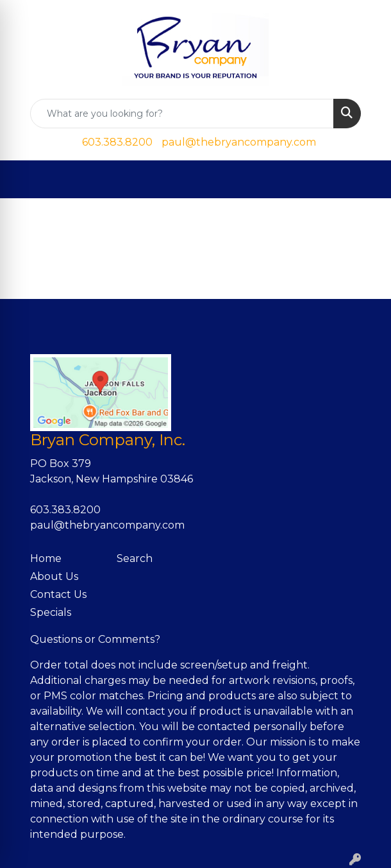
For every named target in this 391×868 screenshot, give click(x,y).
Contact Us (58, 594)
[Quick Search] (182, 114)
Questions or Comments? (95, 639)
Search (135, 558)
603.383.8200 (117, 142)
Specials (51, 612)
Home (46, 558)
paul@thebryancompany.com (239, 142)
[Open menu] (365, 180)
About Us (54, 576)
